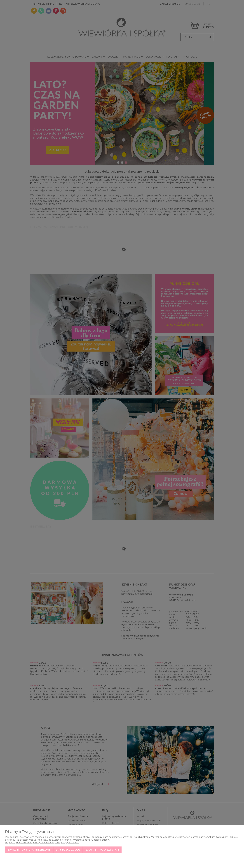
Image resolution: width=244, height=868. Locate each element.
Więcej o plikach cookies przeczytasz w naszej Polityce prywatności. (42, 843)
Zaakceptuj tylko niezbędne (29, 850)
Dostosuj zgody (68, 850)
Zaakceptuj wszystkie (102, 850)
